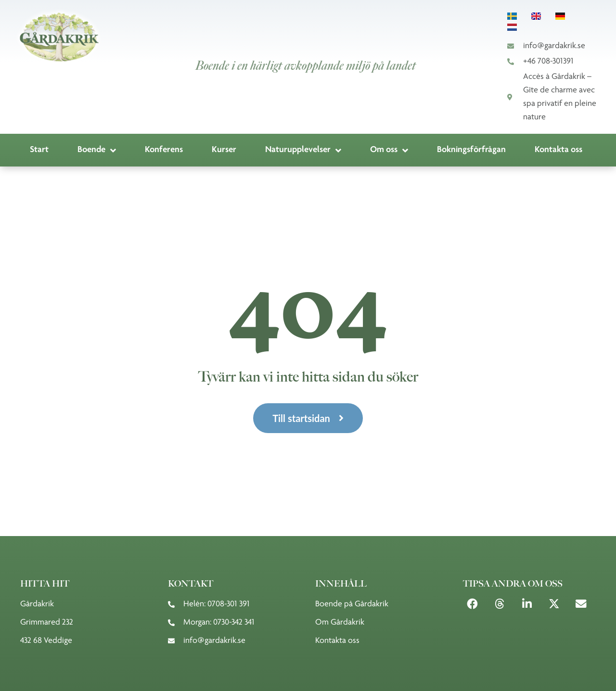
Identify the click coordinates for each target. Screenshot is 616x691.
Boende (97, 150)
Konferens (164, 150)
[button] (473, 604)
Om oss (389, 150)
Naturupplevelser (303, 150)
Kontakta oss (558, 150)
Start (39, 150)
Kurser (224, 150)
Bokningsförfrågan (471, 150)
